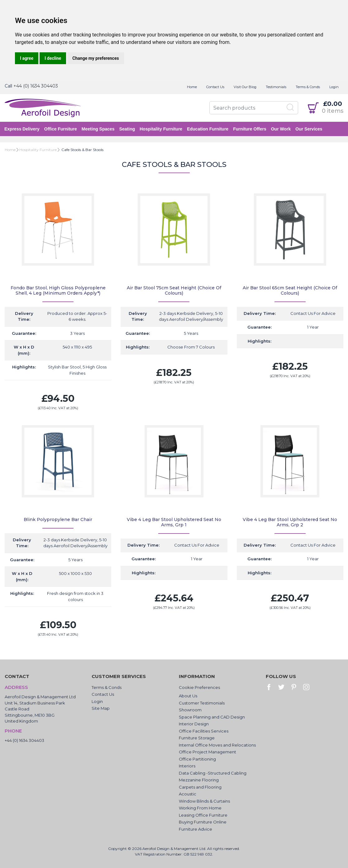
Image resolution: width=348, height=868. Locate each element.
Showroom (190, 710)
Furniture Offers (250, 129)
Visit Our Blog (245, 87)
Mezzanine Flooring (199, 780)
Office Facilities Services (204, 731)
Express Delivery (22, 129)
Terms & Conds (308, 87)
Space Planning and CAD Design (212, 717)
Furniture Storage (197, 738)
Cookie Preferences (199, 687)
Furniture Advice (195, 829)
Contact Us (215, 87)
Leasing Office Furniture (203, 815)
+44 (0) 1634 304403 (36, 86)
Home (192, 87)
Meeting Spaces (98, 129)
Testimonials (276, 87)
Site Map (101, 708)
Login (334, 87)
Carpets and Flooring (200, 787)
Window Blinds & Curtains (204, 801)
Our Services (309, 129)
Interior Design (194, 724)
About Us (188, 696)
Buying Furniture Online (203, 822)
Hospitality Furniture (161, 129)
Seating (128, 129)
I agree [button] (27, 58)
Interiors (187, 766)
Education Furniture (208, 129)
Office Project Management (207, 752)
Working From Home (200, 808)
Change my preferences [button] (95, 58)
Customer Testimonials (202, 703)
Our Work (281, 129)
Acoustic (188, 794)
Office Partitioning (197, 759)
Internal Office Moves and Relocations (217, 745)
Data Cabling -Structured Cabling (213, 773)
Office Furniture (61, 129)
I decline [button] (53, 58)
